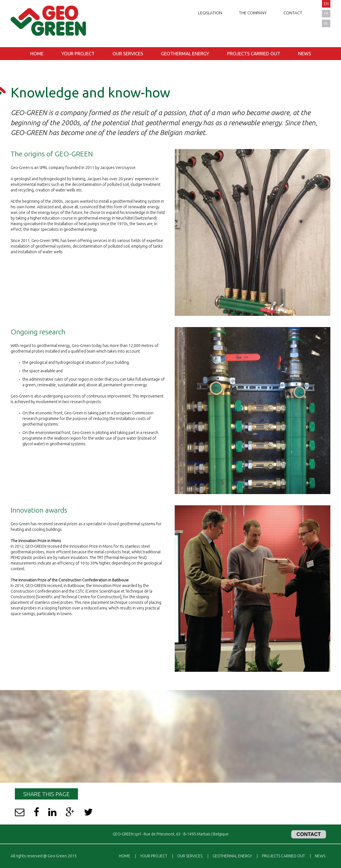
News (305, 53)
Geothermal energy (185, 53)
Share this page (46, 794)
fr (326, 13)
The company (253, 13)
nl (326, 23)
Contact (293, 13)
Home (37, 53)
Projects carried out (254, 53)
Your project (78, 53)
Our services (128, 53)
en (326, 4)
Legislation (210, 13)
